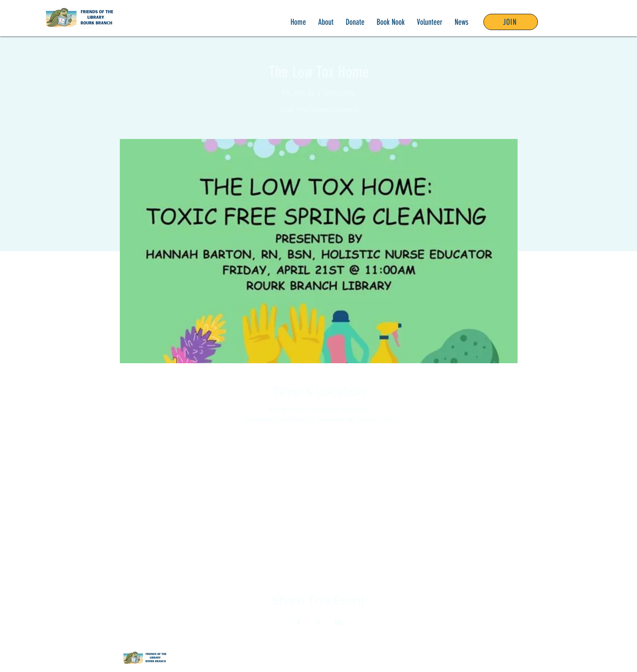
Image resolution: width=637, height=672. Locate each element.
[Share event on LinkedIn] (339, 622)
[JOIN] (511, 22)
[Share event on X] (319, 622)
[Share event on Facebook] (299, 622)
